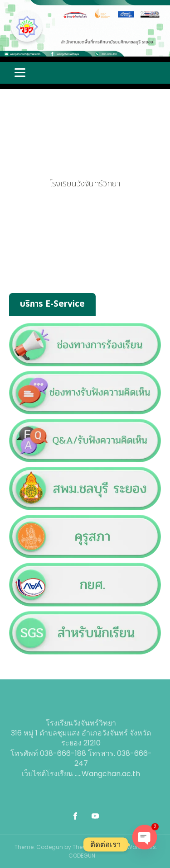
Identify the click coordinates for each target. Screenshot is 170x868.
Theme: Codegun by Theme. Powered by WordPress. (86, 847)
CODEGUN (82, 856)
